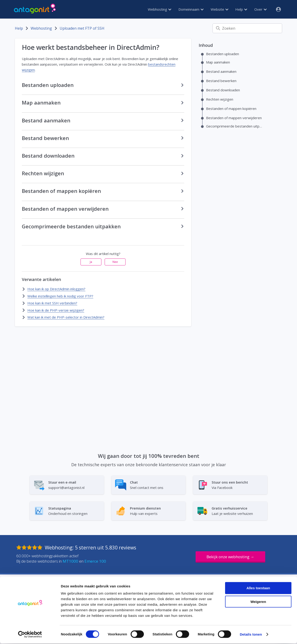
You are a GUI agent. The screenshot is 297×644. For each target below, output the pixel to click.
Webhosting (160, 9)
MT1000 (70, 561)
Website (220, 9)
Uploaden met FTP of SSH (82, 28)
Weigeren (258, 602)
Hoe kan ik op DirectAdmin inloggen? (56, 289)
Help (241, 9)
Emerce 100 (95, 561)
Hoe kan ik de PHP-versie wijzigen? (56, 310)
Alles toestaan (258, 588)
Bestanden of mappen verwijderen (234, 118)
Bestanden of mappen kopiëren (231, 108)
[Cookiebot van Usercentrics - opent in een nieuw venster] (30, 635)
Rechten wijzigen (220, 99)
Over (260, 9)
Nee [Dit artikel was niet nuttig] (115, 262)
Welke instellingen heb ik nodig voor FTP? (60, 296)
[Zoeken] (247, 28)
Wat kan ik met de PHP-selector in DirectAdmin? (66, 317)
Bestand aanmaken (221, 71)
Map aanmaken (218, 62)
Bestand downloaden (223, 90)
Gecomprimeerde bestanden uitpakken (235, 126)
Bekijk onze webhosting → (230, 557)
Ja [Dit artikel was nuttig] (91, 262)
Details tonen (251, 635)
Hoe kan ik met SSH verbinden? (52, 303)
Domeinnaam (191, 9)
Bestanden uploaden (223, 54)
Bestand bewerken (221, 81)
